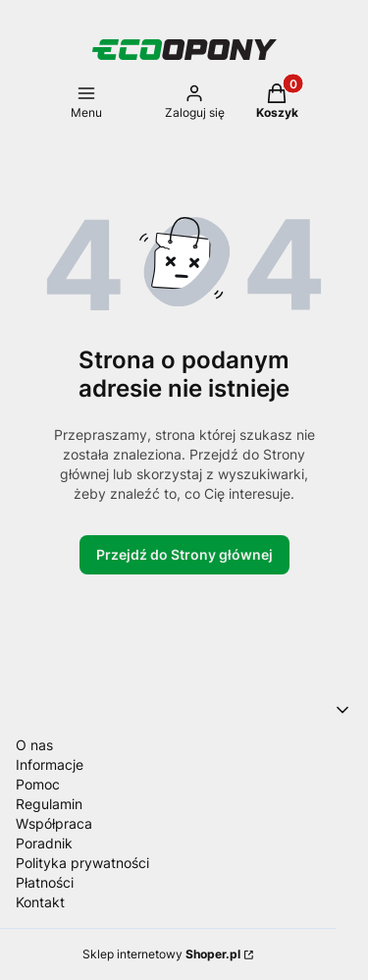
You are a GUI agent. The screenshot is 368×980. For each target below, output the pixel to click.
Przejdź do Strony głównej (184, 554)
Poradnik (44, 843)
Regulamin (49, 804)
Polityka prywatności (82, 863)
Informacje (50, 764)
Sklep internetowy (161, 954)
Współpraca (54, 823)
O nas (34, 745)
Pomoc (38, 784)
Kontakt (40, 902)
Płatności (45, 882)
